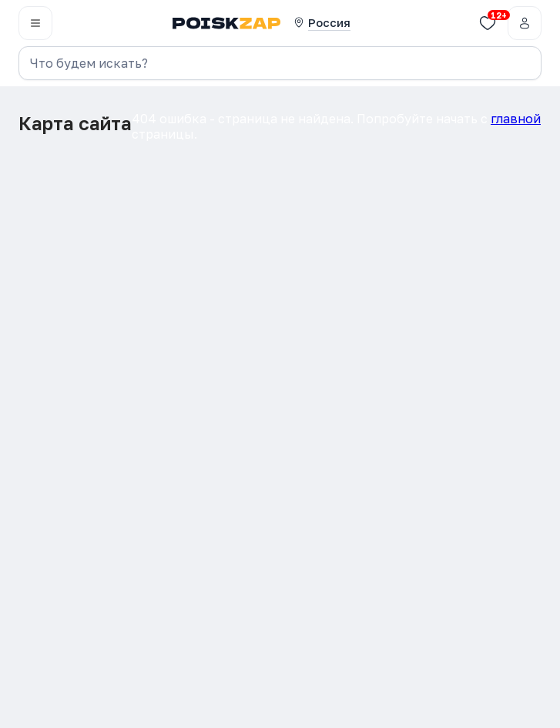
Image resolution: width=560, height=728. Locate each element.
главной (516, 119)
